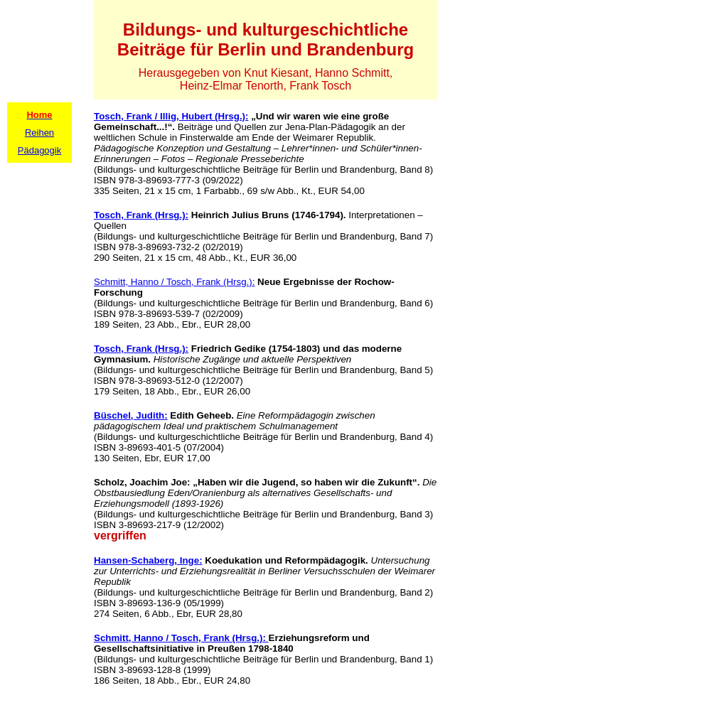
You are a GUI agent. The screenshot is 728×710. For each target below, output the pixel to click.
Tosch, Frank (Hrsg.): (141, 215)
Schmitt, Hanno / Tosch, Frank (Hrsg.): (174, 282)
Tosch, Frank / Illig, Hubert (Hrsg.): (171, 116)
